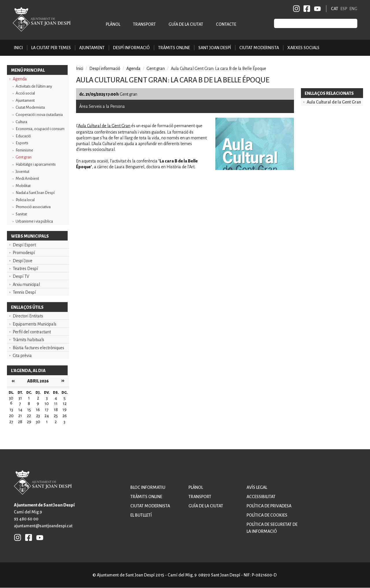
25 (56, 416)
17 (47, 410)
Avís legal (257, 487)
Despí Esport (24, 245)
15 (29, 410)
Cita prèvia (22, 356)
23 (38, 416)
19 (64, 410)
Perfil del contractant (32, 332)
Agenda (20, 79)
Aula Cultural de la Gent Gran (104, 126)
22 (29, 416)
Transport (144, 24)
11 (56, 404)
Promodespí (24, 253)
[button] (255, 169)
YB (316, 9)
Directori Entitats (28, 316)
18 (56, 410)
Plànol (113, 24)
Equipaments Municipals (35, 324)
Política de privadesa (269, 506)
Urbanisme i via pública (34, 221)
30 (38, 422)
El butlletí (141, 515)
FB (306, 9)
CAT (335, 9)
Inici (18, 48)
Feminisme (24, 150)
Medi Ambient (27, 179)
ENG (353, 9)
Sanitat (21, 214)
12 (65, 404)
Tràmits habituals (28, 340)
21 (20, 416)
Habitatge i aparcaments (36, 164)
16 (38, 410)
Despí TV (21, 276)
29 (29, 422)
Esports (22, 143)
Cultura (21, 122)
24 (47, 416)
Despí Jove (23, 261)
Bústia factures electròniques (38, 348)
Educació (23, 136)
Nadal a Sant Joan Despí (35, 193)
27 (11, 422)
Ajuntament (25, 100)
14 (20, 410)
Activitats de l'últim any (34, 86)
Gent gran (24, 157)
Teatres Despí (25, 269)
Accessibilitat (261, 497)
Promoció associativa (33, 207)
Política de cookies (267, 515)
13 (11, 410)
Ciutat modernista (150, 506)
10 (47, 404)
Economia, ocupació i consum (40, 129)
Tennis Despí (24, 292)
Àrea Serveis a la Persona (102, 106)
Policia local (25, 200)
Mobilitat (23, 186)
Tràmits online (174, 48)
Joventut (22, 172)
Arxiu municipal (26, 284)
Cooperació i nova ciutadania (39, 115)
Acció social (25, 93)
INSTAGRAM (297, 9)
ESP (344, 9)
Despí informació (105, 69)
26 (65, 416)
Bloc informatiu (148, 487)
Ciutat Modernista (30, 107)
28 (20, 422)
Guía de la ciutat (186, 24)
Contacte (226, 24)
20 (11, 416)
